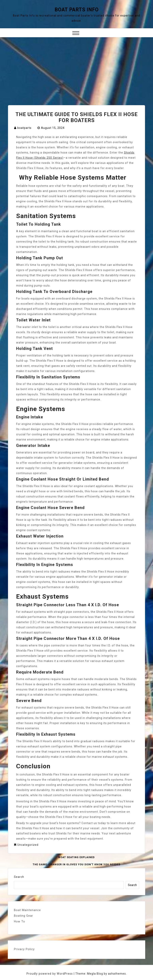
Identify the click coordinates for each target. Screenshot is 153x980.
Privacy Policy (24, 949)
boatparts (24, 128)
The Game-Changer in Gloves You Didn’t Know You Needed (76, 864)
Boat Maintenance (27, 910)
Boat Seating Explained (77, 857)
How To (19, 921)
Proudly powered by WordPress (50, 973)
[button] (76, 34)
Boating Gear (23, 916)
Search (19, 877)
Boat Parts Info (77, 10)
